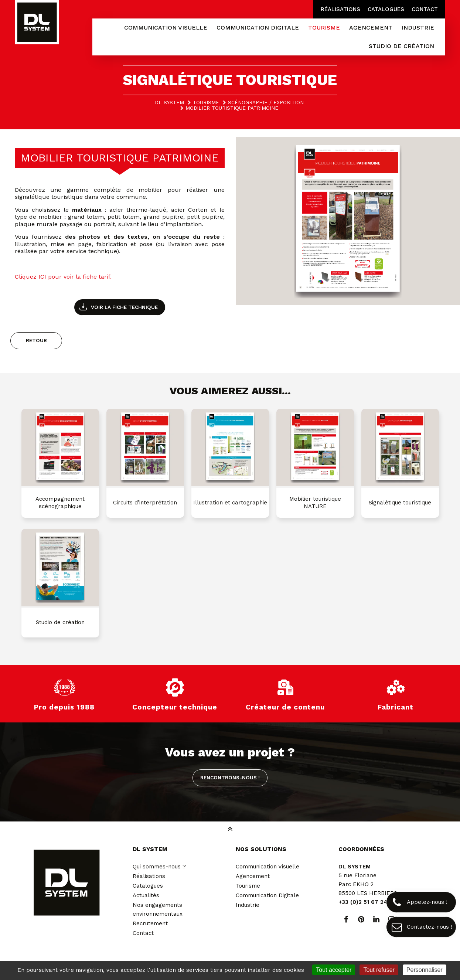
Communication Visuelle (268, 867)
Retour (36, 340)
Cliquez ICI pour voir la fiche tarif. (63, 277)
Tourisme (248, 886)
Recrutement (150, 923)
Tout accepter (334, 970)
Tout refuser (379, 970)
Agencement (253, 876)
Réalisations (340, 9)
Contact (425, 9)
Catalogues (386, 9)
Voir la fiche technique (124, 307)
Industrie (248, 905)
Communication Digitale (267, 895)
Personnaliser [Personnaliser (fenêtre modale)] (425, 970)
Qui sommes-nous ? (159, 867)
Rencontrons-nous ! (230, 777)
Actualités (146, 895)
